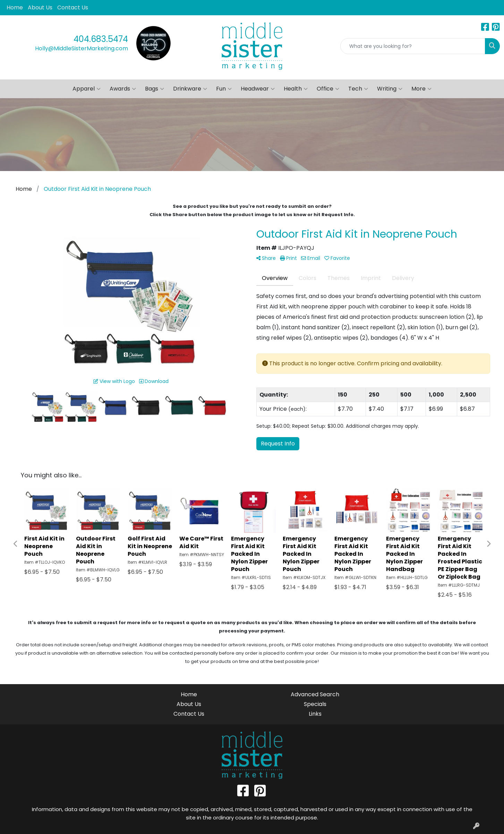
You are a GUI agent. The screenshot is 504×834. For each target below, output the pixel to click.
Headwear (258, 89)
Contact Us (73, 7)
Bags (155, 89)
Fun (224, 89)
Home (15, 7)
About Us (40, 7)
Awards (123, 89)
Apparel (87, 89)
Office (328, 89)
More (421, 89)
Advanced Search (315, 694)
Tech (358, 89)
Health (296, 89)
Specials (315, 704)
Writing (390, 89)
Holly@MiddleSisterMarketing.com (82, 48)
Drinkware (190, 89)
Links (315, 714)
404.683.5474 (101, 39)
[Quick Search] (413, 46)
